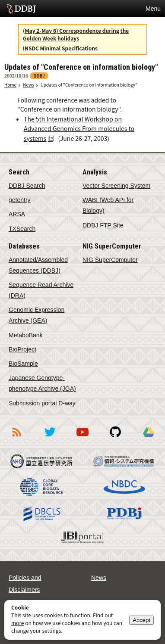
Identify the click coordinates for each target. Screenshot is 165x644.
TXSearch (22, 229)
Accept (141, 620)
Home (10, 85)
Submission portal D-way (42, 403)
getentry (20, 200)
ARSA (17, 214)
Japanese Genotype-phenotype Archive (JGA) (42, 383)
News (29, 85)
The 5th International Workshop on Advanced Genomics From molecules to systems (79, 129)
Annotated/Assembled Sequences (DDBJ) (38, 265)
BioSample (23, 364)
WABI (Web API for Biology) (108, 205)
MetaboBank (26, 335)
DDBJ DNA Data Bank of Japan (21, 9)
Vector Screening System (116, 186)
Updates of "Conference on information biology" (89, 85)
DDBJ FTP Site (103, 225)
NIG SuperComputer (110, 260)
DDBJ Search (27, 186)
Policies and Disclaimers (25, 584)
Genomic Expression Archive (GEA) (36, 315)
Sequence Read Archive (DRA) (41, 290)
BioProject (22, 349)
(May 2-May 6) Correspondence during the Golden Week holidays (76, 34)
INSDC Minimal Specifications (60, 48)
